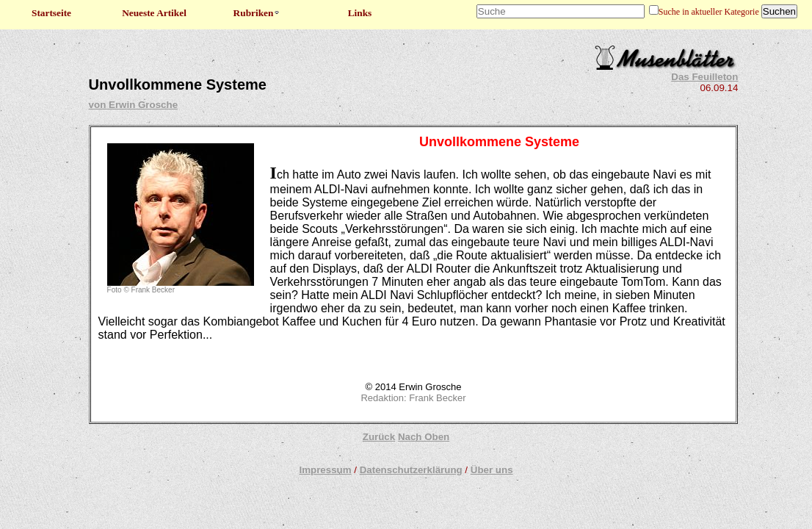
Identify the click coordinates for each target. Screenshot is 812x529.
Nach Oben (424, 437)
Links (360, 13)
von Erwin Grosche (133, 105)
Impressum (325, 470)
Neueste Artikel (154, 13)
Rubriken (257, 13)
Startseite (51, 13)
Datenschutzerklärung (411, 470)
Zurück (379, 437)
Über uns (492, 470)
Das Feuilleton (704, 77)
